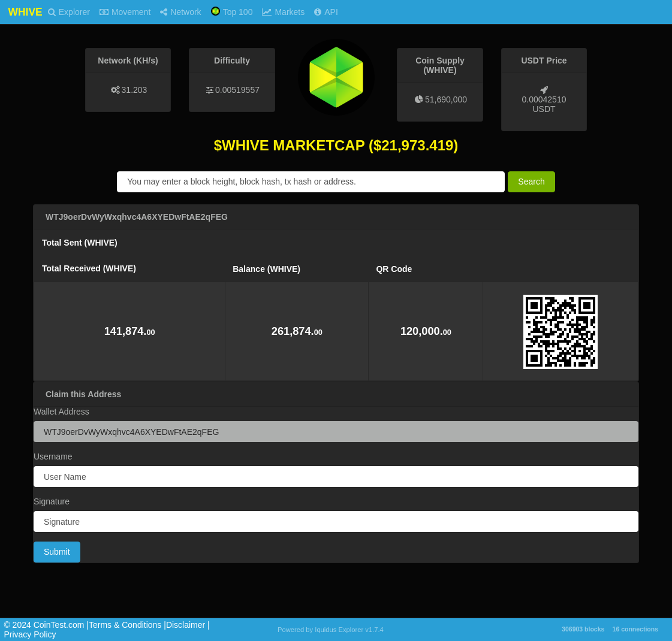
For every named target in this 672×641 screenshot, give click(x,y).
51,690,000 (446, 99)
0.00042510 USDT (544, 104)
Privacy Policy (30, 634)
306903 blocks (583, 629)
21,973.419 (417, 145)
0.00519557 (237, 90)
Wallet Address (61, 412)
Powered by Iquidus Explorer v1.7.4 (331, 630)
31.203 (135, 90)
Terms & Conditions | (127, 625)
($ (375, 145)
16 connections (635, 629)
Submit (57, 552)
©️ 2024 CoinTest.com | (46, 625)
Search (531, 182)
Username (53, 456)
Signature (52, 501)
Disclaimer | (188, 625)
